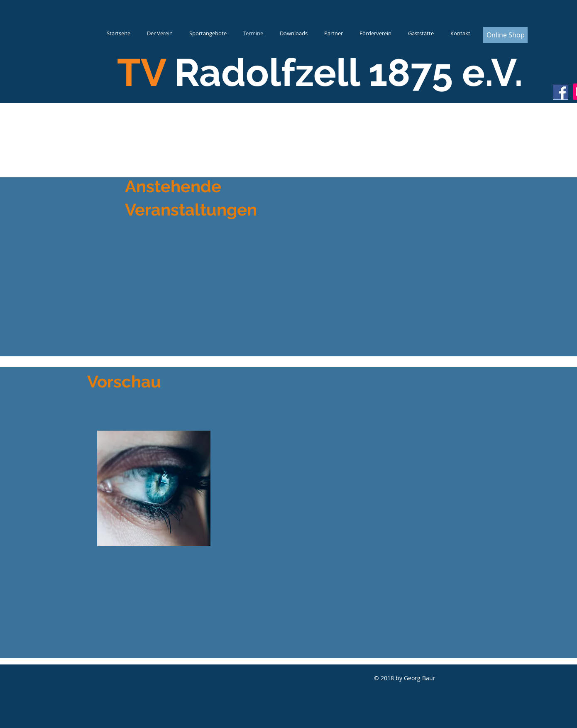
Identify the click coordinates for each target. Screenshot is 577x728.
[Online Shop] (505, 35)
